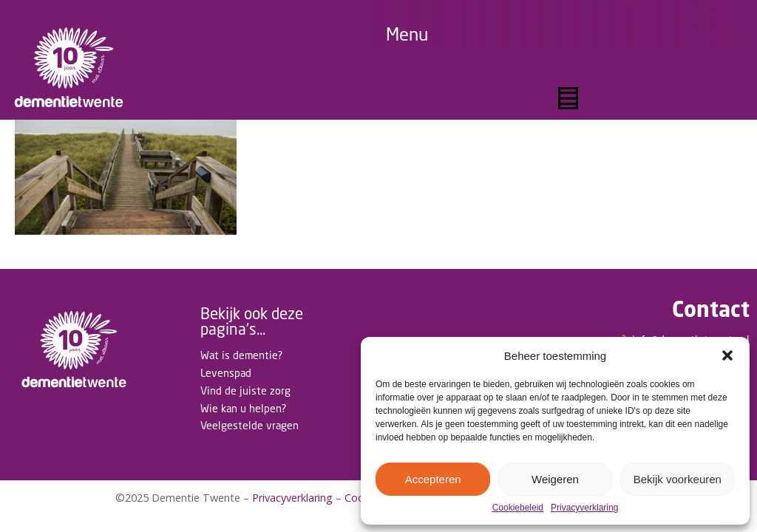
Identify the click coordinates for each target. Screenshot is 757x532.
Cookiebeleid (518, 508)
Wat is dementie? (241, 355)
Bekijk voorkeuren (678, 479)
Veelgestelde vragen (249, 425)
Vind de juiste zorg (245, 391)
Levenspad (226, 373)
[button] (727, 355)
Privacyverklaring (584, 508)
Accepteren (433, 479)
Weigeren (555, 479)
